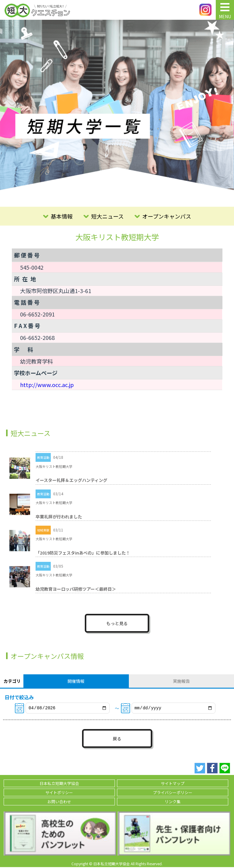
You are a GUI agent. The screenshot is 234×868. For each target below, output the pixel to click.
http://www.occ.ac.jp (47, 385)
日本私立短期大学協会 (59, 784)
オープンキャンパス (167, 216)
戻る (117, 739)
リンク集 (173, 802)
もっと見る (117, 623)
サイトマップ (173, 784)
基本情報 (62, 216)
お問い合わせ (59, 802)
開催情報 (76, 681)
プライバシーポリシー (173, 793)
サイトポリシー (59, 793)
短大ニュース (107, 216)
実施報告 (181, 681)
